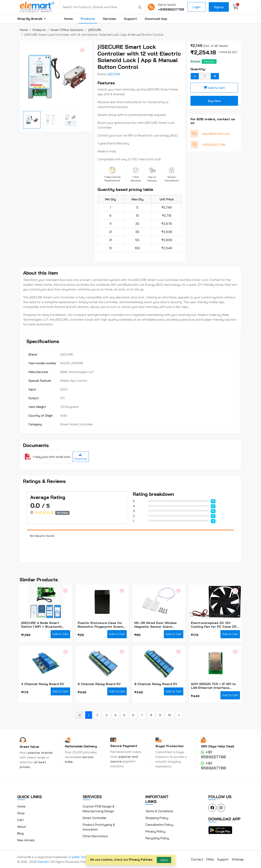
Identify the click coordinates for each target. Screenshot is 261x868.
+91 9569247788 (213, 766)
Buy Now (214, 101)
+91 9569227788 (213, 754)
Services (109, 19)
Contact (197, 859)
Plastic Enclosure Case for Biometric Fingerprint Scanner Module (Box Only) (102, 625)
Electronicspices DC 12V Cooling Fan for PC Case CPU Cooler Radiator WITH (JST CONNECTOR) (215, 625)
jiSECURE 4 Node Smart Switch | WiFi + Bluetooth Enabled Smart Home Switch (44, 625)
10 (170, 715)
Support (130, 19)
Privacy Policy (155, 831)
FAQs (210, 859)
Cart (20, 820)
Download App (156, 19)
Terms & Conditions (159, 811)
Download (81, 457)
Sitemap (238, 859)
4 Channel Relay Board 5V (43, 684)
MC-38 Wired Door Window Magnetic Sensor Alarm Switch (155, 625)
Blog (20, 833)
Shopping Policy (157, 818)
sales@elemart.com (216, 134)
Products (88, 19)
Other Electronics (95, 836)
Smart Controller (95, 818)
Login (196, 7)
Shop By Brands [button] (30, 19)
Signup (219, 7)
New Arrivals (26, 840)
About (22, 827)
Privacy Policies (141, 860)
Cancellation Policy (159, 825)
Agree (164, 860)
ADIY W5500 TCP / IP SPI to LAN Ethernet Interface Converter (213, 686)
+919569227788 (171, 9)
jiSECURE (114, 74)
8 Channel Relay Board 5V (156, 684)
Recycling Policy (157, 838)
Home (68, 19)
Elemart (43, 862)
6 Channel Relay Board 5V (99, 684)
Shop (21, 813)
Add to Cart (214, 88)
